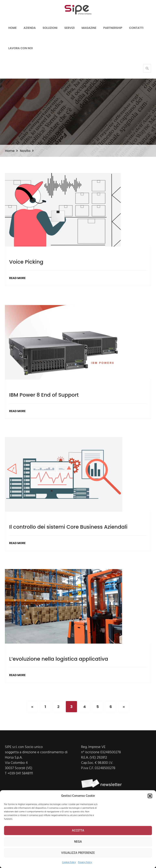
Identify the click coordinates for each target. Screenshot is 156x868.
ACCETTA (78, 831)
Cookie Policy (69, 862)
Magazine (89, 28)
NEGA (78, 842)
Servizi (70, 28)
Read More (17, 278)
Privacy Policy (85, 862)
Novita (25, 151)
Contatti (136, 28)
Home (12, 28)
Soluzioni (50, 28)
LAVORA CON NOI (21, 48)
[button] (150, 796)
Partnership (113, 28)
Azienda (30, 28)
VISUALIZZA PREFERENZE (78, 853)
